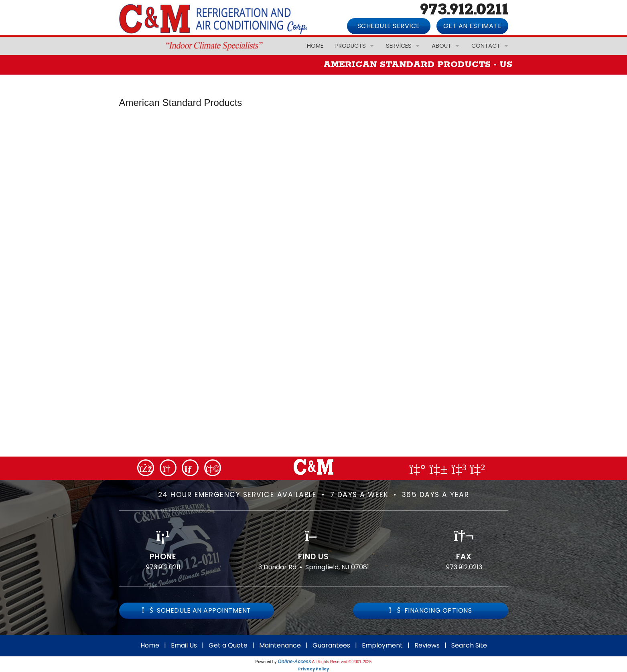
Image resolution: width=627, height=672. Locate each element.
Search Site (469, 645)
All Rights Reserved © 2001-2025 (342, 662)
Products (351, 46)
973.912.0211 (163, 567)
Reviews (427, 645)
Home (315, 46)
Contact (486, 46)
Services (399, 46)
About (441, 46)
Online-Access (294, 662)
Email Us (184, 645)
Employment (382, 645)
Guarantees (331, 645)
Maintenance (280, 645)
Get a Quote (228, 645)
